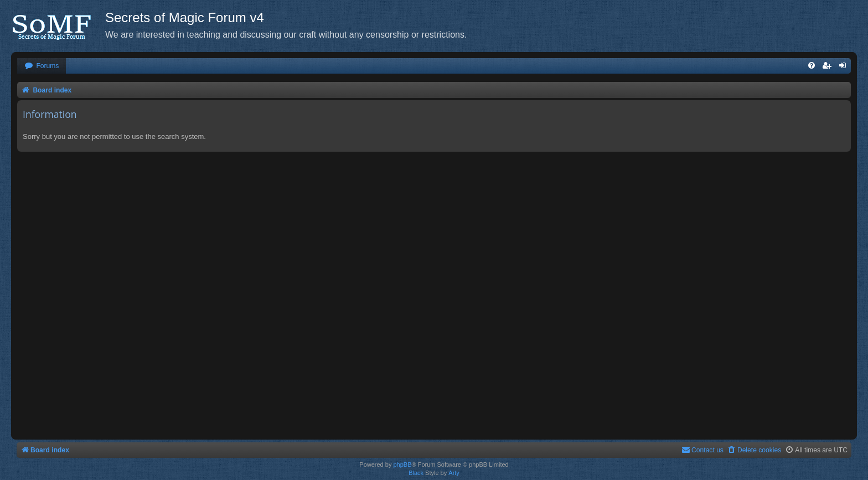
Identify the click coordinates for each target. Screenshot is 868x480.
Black (416, 473)
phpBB (402, 464)
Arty (454, 473)
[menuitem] (42, 66)
